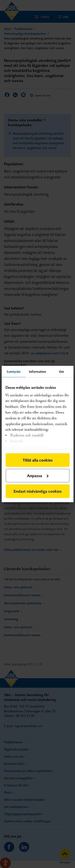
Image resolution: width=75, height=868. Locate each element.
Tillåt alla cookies (38, 460)
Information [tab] (37, 372)
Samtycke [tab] (13, 372)
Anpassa (38, 476)
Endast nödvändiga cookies (38, 491)
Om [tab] (61, 372)
